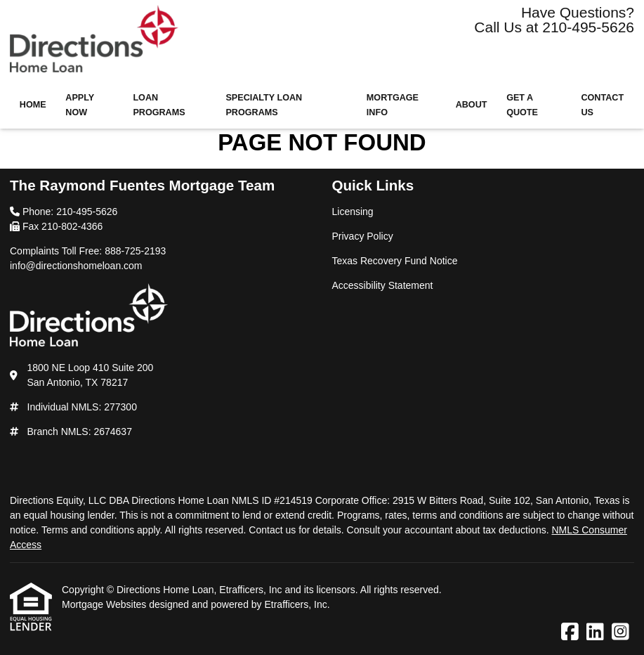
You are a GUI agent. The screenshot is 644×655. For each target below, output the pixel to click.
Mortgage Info (393, 105)
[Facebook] (570, 633)
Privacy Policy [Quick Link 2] (363, 236)
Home (33, 105)
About (472, 105)
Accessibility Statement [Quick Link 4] (383, 285)
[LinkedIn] (595, 633)
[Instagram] (620, 633)
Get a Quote (522, 105)
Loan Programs (159, 105)
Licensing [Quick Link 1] (353, 212)
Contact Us (602, 105)
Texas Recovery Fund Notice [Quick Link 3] (395, 261)
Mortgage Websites (105, 604)
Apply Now (80, 105)
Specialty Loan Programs (264, 105)
